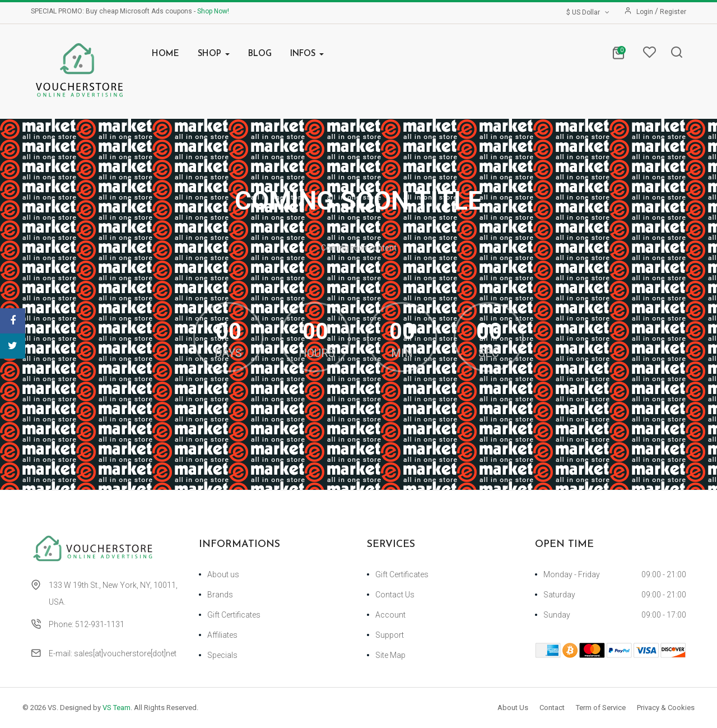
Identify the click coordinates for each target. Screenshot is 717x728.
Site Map (390, 655)
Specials (222, 655)
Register (673, 12)
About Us (513, 708)
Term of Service (601, 708)
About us (223, 574)
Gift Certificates (234, 615)
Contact (552, 708)
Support (390, 635)
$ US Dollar (589, 12)
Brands (220, 595)
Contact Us (395, 595)
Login (646, 12)
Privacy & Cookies (666, 708)
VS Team (117, 708)
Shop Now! (213, 11)
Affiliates (222, 635)
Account (390, 615)
